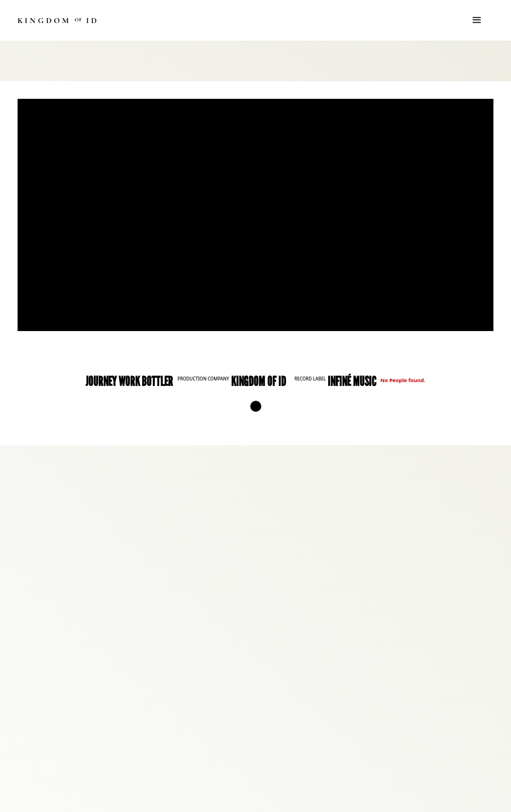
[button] (477, 20)
